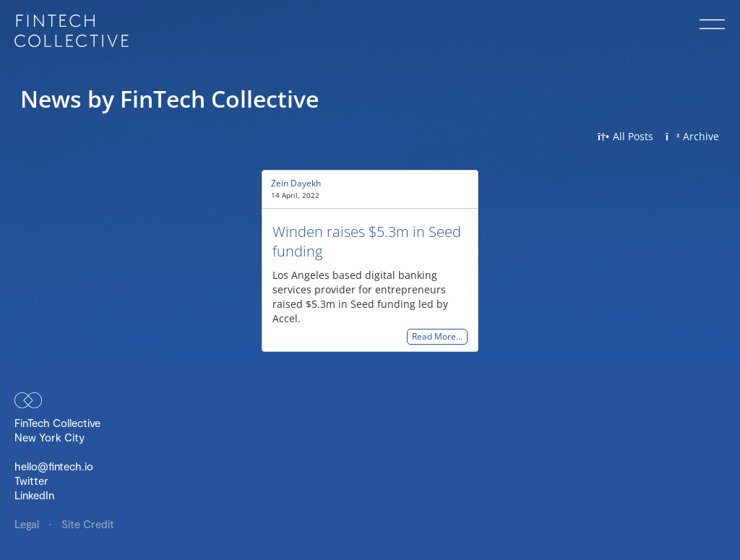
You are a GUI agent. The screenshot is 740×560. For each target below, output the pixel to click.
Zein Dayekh (296, 183)
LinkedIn (34, 495)
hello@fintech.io (54, 466)
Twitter (31, 481)
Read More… (437, 337)
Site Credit (88, 524)
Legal (28, 524)
